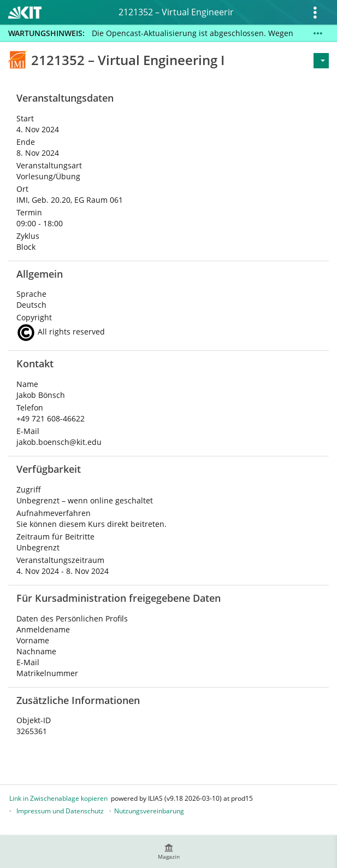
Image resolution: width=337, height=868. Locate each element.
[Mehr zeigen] (318, 33)
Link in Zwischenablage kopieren (58, 798)
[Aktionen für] (321, 61)
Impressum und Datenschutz (60, 811)
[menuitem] (169, 852)
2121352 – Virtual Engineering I (176, 12)
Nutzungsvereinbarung (149, 811)
